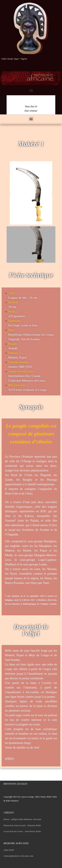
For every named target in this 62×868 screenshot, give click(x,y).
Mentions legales (15, 784)
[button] (31, 90)
